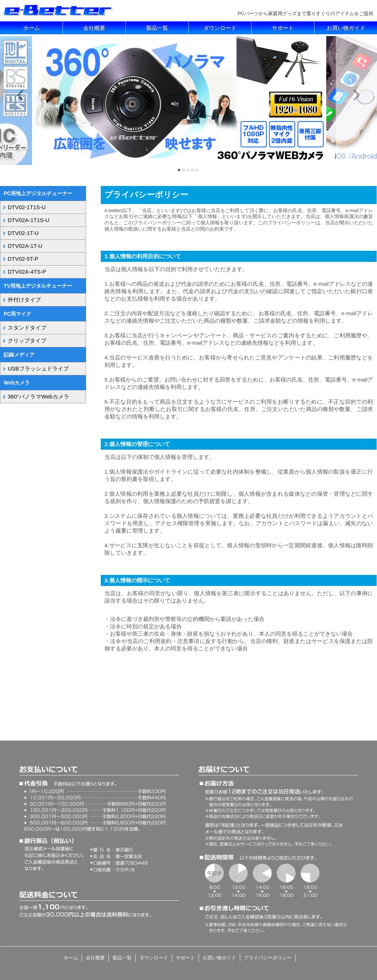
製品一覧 (157, 28)
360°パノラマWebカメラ (38, 396)
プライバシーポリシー (268, 958)
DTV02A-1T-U (25, 246)
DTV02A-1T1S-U (29, 220)
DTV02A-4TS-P (27, 272)
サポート (283, 28)
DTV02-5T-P (23, 259)
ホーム (31, 28)
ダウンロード (220, 28)
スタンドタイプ (27, 328)
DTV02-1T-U (23, 233)
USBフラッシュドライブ (38, 368)
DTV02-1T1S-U (27, 207)
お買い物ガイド (346, 28)
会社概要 (94, 28)
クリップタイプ (27, 340)
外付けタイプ (24, 300)
